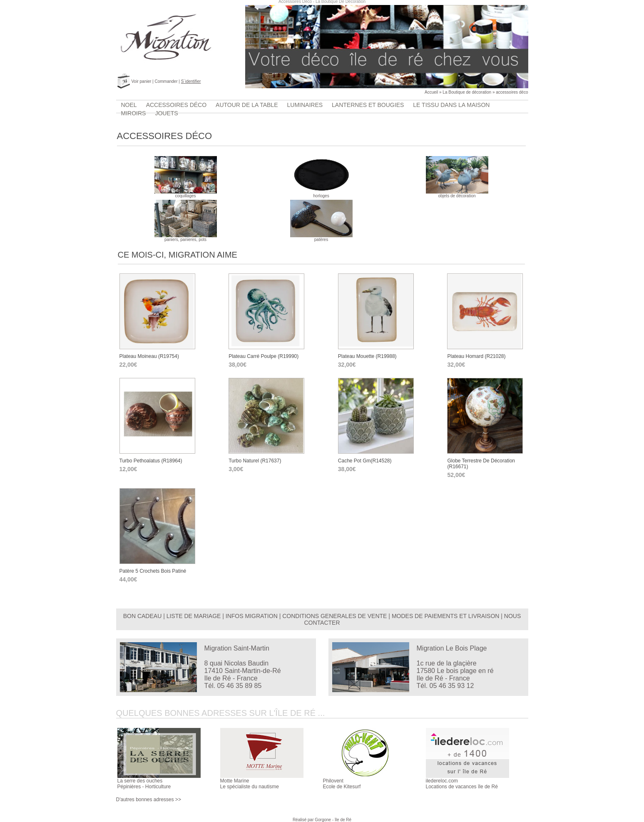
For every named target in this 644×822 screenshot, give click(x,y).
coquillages (186, 194)
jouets (166, 113)
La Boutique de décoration (467, 92)
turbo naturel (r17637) (255, 461)
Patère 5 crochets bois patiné (153, 571)
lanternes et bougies (368, 105)
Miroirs (134, 113)
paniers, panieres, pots (186, 238)
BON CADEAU (143, 616)
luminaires (305, 105)
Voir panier (142, 81)
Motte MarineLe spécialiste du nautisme (250, 784)
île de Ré (343, 820)
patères (321, 238)
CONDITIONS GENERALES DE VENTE (334, 616)
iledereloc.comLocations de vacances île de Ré (462, 784)
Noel (129, 105)
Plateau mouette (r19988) (367, 356)
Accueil (431, 92)
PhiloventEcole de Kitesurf (342, 784)
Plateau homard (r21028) (476, 356)
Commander (166, 81)
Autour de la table (247, 105)
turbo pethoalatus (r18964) (151, 461)
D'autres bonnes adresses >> (149, 800)
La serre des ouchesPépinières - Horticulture (144, 784)
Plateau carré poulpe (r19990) (264, 356)
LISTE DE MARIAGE (194, 616)
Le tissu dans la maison (451, 105)
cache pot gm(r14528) (365, 461)
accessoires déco (512, 92)
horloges (321, 194)
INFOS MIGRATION (252, 616)
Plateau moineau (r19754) (149, 356)
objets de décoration (457, 194)
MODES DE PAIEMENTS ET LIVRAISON (446, 616)
